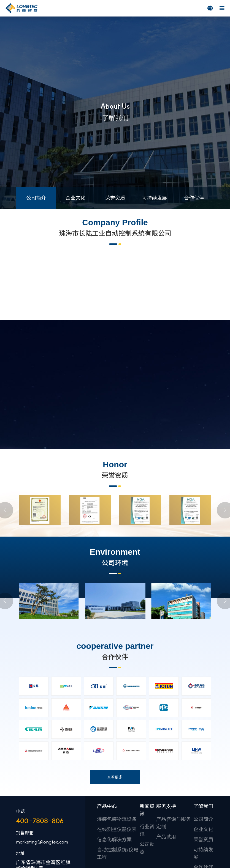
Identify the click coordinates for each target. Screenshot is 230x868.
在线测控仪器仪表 (117, 851)
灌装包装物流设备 (117, 840)
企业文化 (203, 851)
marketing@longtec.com (42, 863)
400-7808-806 (40, 842)
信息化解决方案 (114, 861)
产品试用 (166, 858)
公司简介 (203, 840)
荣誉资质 (203, 861)
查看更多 (115, 798)
